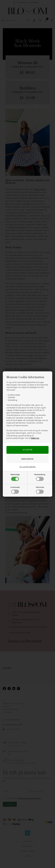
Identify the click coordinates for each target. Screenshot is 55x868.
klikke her (35, 438)
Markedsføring (40, 477)
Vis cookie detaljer (27, 467)
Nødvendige (15, 477)
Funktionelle (15, 490)
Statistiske (40, 490)
